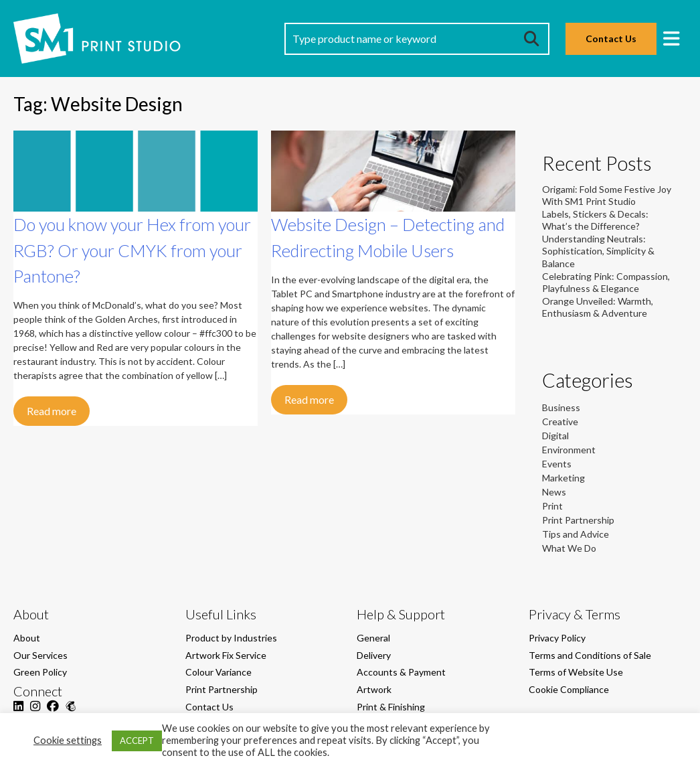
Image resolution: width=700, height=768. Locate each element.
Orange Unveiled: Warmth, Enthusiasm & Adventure (598, 307)
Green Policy (40, 672)
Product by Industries (231, 638)
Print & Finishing (391, 707)
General (373, 638)
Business (561, 407)
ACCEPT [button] (137, 741)
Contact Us (611, 39)
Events (557, 464)
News (554, 492)
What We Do (569, 548)
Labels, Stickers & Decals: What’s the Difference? (595, 220)
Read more (52, 411)
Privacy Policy (557, 638)
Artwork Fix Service (226, 655)
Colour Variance (218, 672)
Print (552, 506)
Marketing (563, 478)
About (27, 638)
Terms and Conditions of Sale (590, 655)
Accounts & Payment (401, 672)
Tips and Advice (576, 534)
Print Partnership (578, 520)
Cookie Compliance (569, 689)
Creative (560, 421)
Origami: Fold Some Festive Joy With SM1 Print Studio (607, 195)
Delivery (374, 655)
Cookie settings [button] (68, 740)
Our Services (40, 655)
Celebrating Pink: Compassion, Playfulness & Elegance (606, 282)
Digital (555, 436)
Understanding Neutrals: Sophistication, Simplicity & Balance (598, 251)
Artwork (374, 689)
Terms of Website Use (576, 672)
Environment (569, 450)
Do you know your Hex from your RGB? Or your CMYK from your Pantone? (132, 250)
